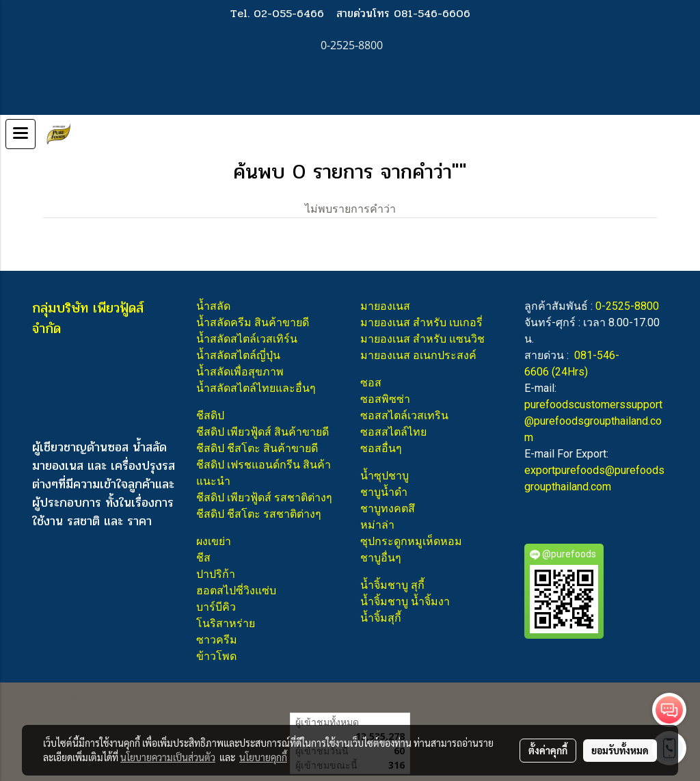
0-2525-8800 (627, 306)
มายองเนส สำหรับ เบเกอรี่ (421, 322)
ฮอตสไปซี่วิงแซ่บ (236, 591)
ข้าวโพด (216, 656)
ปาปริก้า (216, 574)
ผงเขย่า (214, 541)
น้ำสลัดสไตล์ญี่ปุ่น (238, 355)
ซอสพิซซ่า (385, 399)
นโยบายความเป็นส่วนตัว (168, 757)
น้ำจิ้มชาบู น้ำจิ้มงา (405, 601)
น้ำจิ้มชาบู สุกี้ (392, 585)
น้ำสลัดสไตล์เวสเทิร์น (247, 339)
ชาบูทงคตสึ (388, 508)
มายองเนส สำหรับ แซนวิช (422, 339)
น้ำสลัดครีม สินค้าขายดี (253, 322)
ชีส (203, 558)
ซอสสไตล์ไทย (393, 432)
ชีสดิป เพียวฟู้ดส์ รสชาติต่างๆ (264, 498)
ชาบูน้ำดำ (384, 492)
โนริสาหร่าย (226, 623)
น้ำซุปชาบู (385, 476)
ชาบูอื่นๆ (381, 558)
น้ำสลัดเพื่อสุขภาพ (240, 372)
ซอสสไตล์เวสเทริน (404, 415)
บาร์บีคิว (216, 607)
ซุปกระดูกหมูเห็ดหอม (411, 541)
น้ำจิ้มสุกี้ (381, 618)
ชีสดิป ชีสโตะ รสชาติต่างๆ (259, 514)
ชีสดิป (210, 415)
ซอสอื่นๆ (381, 448)
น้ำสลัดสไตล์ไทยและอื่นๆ (256, 388)
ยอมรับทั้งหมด (620, 750)
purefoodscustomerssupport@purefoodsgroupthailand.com (593, 421)
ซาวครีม (217, 640)
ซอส (371, 383)
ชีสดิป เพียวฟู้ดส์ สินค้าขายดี (262, 432)
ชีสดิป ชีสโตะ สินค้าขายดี (257, 448)
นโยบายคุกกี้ (263, 757)
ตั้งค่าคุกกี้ (548, 750)
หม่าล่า (377, 525)
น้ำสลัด (213, 306)
